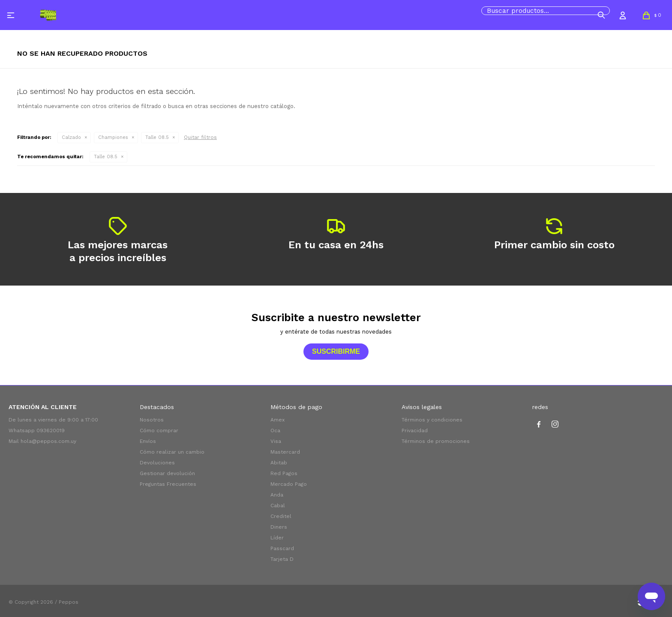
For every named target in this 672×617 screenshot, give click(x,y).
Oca (275, 430)
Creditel (281, 516)
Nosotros (152, 420)
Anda (277, 495)
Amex (277, 420)
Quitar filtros (200, 137)
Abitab (279, 463)
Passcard (282, 548)
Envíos (148, 441)
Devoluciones (157, 463)
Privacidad (415, 430)
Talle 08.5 (157, 137)
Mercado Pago (289, 484)
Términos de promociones (436, 441)
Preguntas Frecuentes (168, 484)
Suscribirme (336, 351)
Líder (277, 538)
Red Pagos (284, 473)
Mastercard (285, 452)
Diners (279, 527)
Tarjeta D (282, 559)
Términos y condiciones (432, 420)
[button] (601, 15)
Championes (113, 137)
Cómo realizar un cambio (172, 452)
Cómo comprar (159, 430)
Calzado (71, 137)
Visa (276, 441)
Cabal (278, 506)
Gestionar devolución (167, 473)
